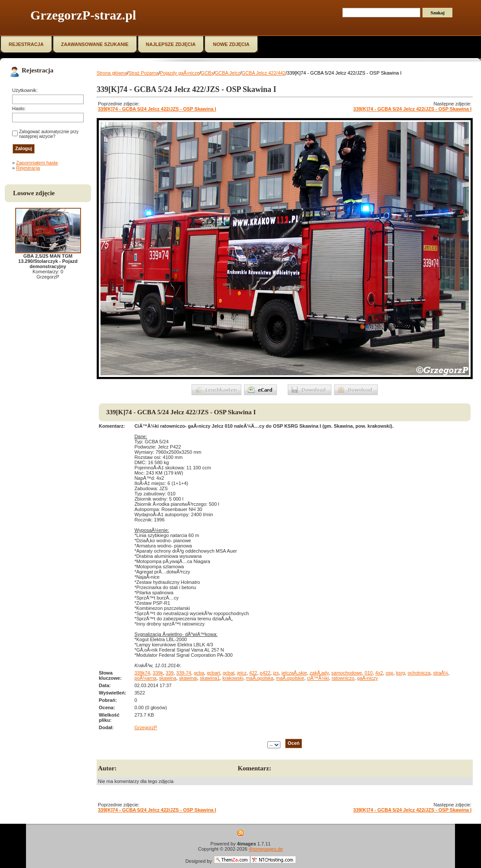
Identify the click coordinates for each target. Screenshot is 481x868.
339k (158, 673)
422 (253, 673)
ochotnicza (419, 673)
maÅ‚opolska (260, 678)
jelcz (242, 673)
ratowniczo (343, 678)
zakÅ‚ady (319, 673)
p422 (265, 673)
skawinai (188, 678)
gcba (199, 673)
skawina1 (210, 678)
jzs (276, 673)
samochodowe (347, 673)
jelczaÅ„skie (294, 673)
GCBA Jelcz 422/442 (263, 73)
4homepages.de (266, 849)
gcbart (213, 673)
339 (169, 673)
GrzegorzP (146, 727)
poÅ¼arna (145, 678)
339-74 (184, 673)
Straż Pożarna (143, 73)
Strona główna (112, 73)
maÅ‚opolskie (290, 678)
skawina (168, 678)
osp (390, 673)
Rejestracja (28, 168)
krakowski (233, 678)
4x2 (379, 673)
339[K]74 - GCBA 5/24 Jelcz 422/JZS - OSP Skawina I (157, 109)
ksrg (401, 673)
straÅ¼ (440, 673)
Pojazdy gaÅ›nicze (180, 73)
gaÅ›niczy (367, 678)
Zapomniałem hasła (37, 163)
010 (369, 673)
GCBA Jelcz (228, 73)
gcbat (229, 673)
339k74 (142, 673)
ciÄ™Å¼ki (318, 678)
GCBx (207, 73)
